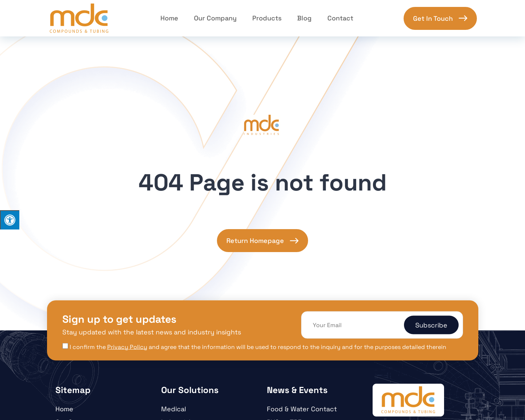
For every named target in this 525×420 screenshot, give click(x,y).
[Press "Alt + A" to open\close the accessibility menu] (10, 220)
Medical (174, 409)
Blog (304, 18)
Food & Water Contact (302, 409)
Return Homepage (255, 241)
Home (169, 18)
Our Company (215, 18)
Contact (340, 18)
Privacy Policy (127, 347)
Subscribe (431, 325)
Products (267, 18)
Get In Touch (433, 18)
